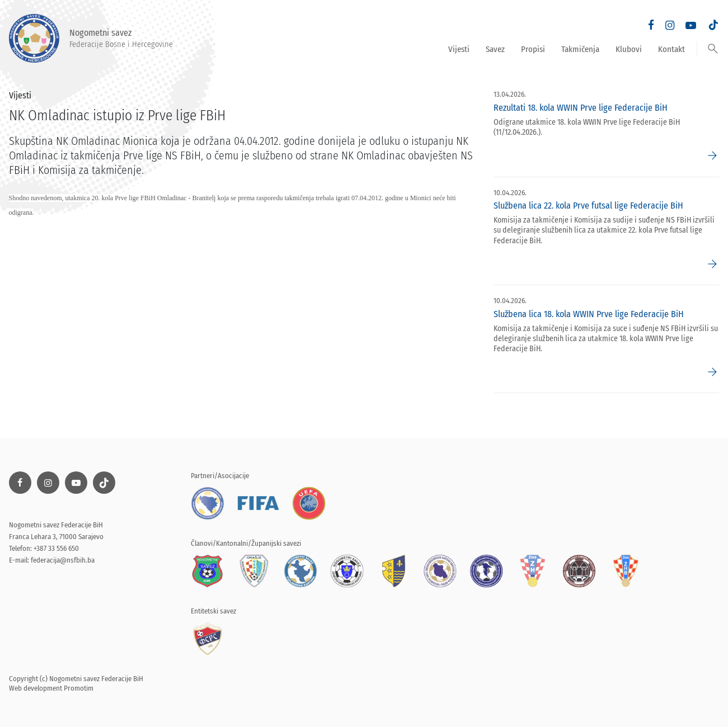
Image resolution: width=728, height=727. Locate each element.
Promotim (79, 688)
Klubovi (629, 49)
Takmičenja (580, 49)
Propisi (533, 49)
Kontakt (671, 49)
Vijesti (459, 49)
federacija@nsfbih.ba (63, 560)
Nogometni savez (91, 38)
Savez (495, 49)
